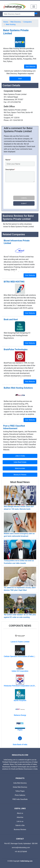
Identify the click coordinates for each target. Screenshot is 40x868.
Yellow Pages (20, 791)
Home (6, 22)
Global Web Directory (20, 787)
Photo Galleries (20, 795)
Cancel (24, 198)
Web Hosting (11, 24)
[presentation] (22, 189)
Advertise (20, 817)
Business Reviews (20, 830)
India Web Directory (20, 783)
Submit (24, 203)
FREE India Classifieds (20, 799)
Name (8, 160)
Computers (28, 22)
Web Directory (16, 22)
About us (20, 813)
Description (10, 170)
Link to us (20, 821)
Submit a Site (20, 825)
